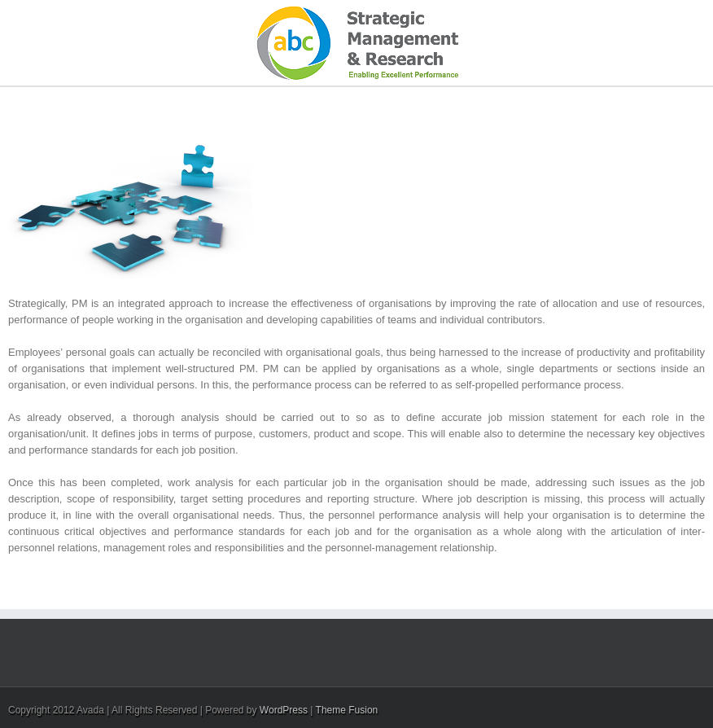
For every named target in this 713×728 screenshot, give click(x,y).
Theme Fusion (347, 710)
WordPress (284, 710)
